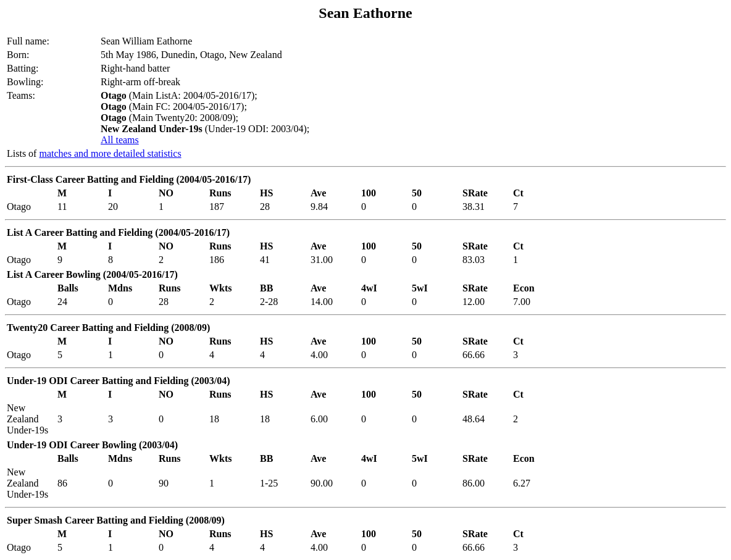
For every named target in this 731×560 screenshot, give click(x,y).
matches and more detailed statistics (110, 153)
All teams (120, 140)
